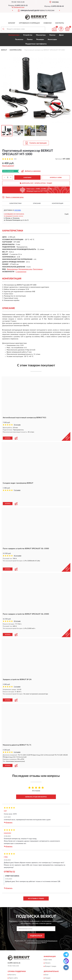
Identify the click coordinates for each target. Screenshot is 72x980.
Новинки (48, 23)
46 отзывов (18, 544)
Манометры (41, 35)
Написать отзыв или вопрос (36, 777)
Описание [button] (37, 203)
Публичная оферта (16, 961)
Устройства (28, 35)
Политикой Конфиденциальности (47, 921)
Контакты (60, 23)
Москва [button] (18, 210)
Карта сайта (13, 958)
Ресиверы (40, 39)
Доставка (48, 940)
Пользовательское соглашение (20, 965)
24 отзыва (17, 605)
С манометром (21, 272)
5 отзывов (17, 669)
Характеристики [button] (15, 203)
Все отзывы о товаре (36, 878)
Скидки (48, 958)
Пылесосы (19, 39)
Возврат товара (51, 946)
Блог (47, 955)
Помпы (30, 39)
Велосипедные (12, 269)
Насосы (52, 35)
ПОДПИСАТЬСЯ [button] (36, 916)
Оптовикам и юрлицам (29, 23)
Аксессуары (52, 39)
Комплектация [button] (58, 203)
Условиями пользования (34, 922)
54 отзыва (17, 425)
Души (61, 35)
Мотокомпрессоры (25, 269)
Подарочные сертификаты (36, 44)
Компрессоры (14, 35)
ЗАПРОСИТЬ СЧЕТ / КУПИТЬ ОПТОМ (36, 183)
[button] (18, 7)
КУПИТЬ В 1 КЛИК (56, 178)
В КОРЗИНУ (27, 178)
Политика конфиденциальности (57, 961)
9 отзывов (17, 488)
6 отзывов (17, 732)
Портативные (38, 269)
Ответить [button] (8, 802)
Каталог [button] (12, 23)
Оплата (48, 943)
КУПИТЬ (8, 436)
